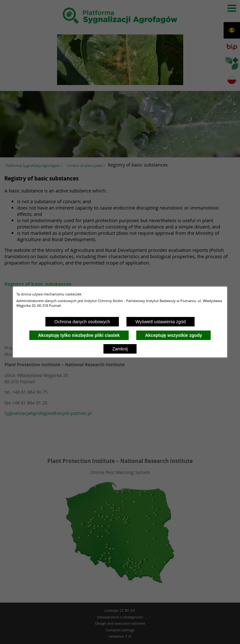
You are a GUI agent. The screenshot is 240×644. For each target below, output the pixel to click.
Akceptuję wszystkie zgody (174, 335)
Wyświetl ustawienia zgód (160, 322)
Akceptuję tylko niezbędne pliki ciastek (79, 335)
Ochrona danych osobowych (82, 322)
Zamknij (120, 349)
